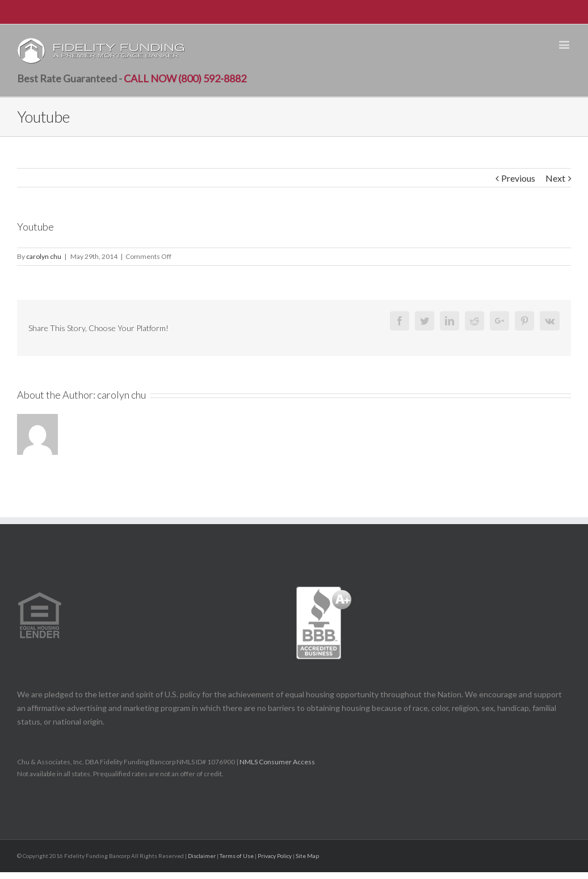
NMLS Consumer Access (278, 762)
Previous (518, 178)
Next (555, 178)
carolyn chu (44, 256)
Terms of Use (237, 856)
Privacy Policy (275, 856)
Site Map (307, 856)
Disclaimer (202, 856)
